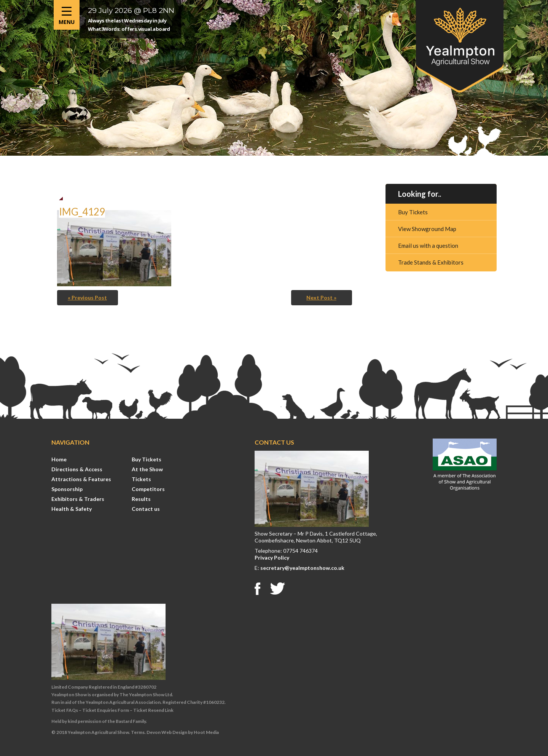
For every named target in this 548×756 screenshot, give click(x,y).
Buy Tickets (413, 212)
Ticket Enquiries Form (106, 710)
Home (59, 459)
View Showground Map (427, 229)
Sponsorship (67, 489)
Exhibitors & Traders (78, 499)
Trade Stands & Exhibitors (431, 262)
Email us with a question (428, 246)
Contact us (146, 509)
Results (141, 499)
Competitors (148, 489)
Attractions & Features (81, 479)
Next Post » (321, 297)
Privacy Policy (272, 557)
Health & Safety (72, 509)
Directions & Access (77, 469)
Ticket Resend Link (153, 710)
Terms (138, 732)
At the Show (147, 469)
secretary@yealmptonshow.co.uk (302, 568)
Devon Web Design (167, 732)
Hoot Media (206, 732)
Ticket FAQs (65, 710)
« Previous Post (87, 297)
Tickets (141, 479)
